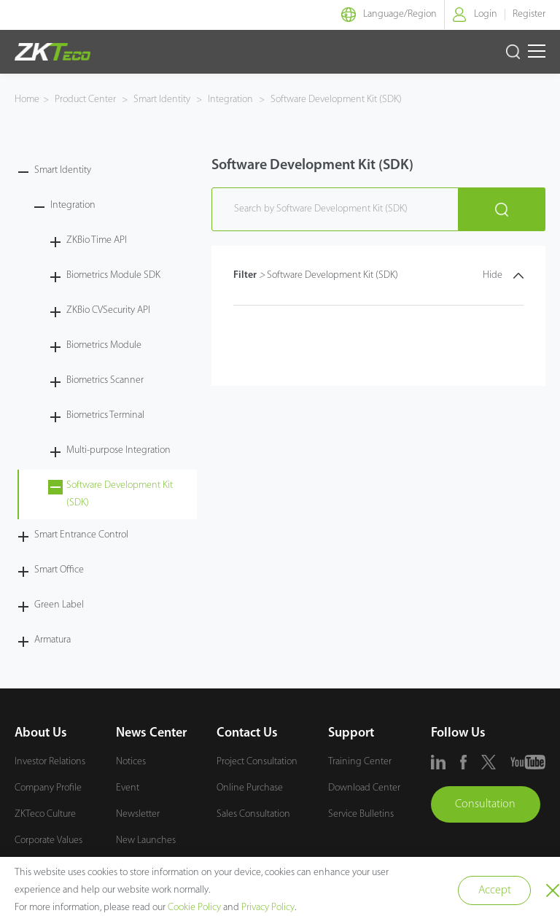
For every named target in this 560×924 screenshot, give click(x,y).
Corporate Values (48, 840)
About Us (41, 733)
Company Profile (48, 788)
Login (486, 14)
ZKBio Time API (97, 240)
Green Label (59, 605)
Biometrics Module (104, 345)
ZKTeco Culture (45, 814)
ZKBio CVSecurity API (108, 310)
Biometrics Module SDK (113, 275)
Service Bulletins (361, 814)
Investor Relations (50, 762)
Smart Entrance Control (81, 535)
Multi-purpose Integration (118, 450)
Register (529, 14)
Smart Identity (162, 100)
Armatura (52, 640)
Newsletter (138, 814)
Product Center (86, 100)
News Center (151, 733)
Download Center (364, 788)
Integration (230, 100)
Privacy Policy (268, 908)
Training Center (360, 762)
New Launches (146, 840)
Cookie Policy (194, 908)
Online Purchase (250, 788)
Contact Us (247, 733)
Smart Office (59, 570)
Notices (131, 762)
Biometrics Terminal (105, 415)
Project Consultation (257, 762)
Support (351, 733)
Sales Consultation (253, 814)
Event (128, 788)
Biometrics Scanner (105, 380)
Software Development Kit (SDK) (335, 100)
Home (27, 100)
